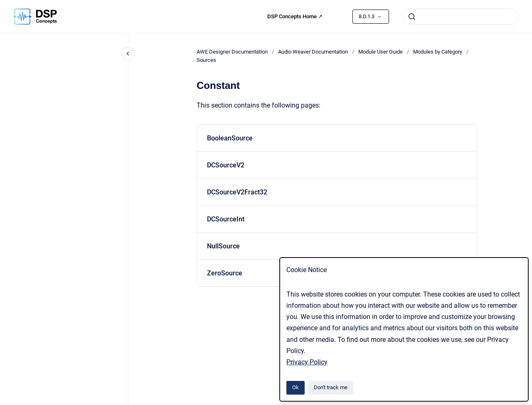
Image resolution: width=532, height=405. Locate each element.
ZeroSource (225, 273)
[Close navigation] (128, 54)
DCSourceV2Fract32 (237, 192)
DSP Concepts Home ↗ (295, 16)
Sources (206, 60)
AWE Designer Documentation (232, 52)
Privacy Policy (307, 362)
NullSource (223, 246)
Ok (296, 387)
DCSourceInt (226, 219)
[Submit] (412, 17)
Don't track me (331, 387)
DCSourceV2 (226, 165)
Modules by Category (438, 52)
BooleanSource (230, 138)
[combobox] (461, 17)
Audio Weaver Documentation (313, 52)
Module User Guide (381, 52)
